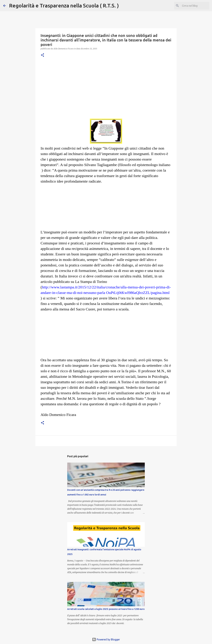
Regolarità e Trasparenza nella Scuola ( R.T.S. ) (64, 6)
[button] (42, 55)
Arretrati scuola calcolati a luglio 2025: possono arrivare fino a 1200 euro (106, 609)
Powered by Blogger (106, 639)
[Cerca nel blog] (192, 6)
